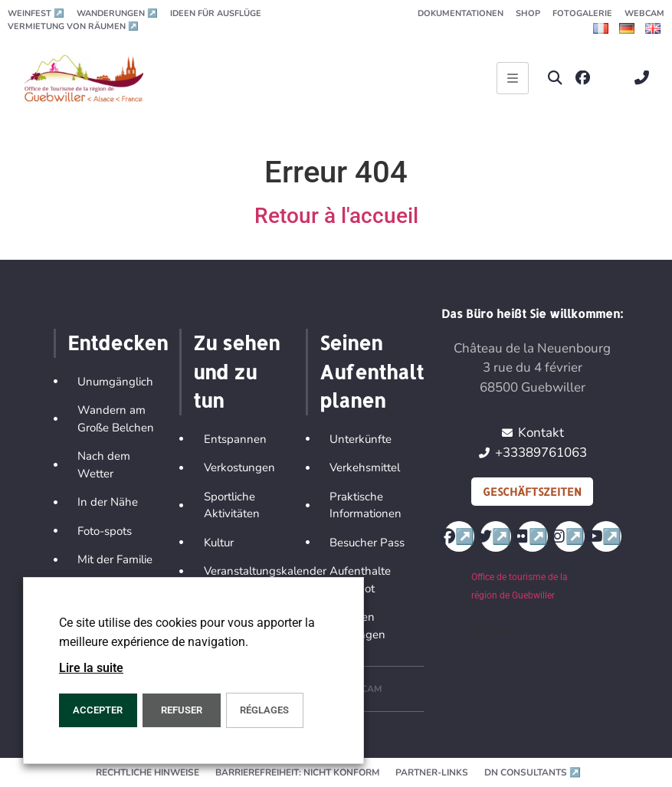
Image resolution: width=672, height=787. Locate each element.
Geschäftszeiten (532, 492)
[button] (555, 78)
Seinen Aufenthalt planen (372, 371)
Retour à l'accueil (336, 216)
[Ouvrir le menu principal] (513, 78)
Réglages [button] (264, 710)
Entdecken (118, 343)
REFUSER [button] (182, 710)
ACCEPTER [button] (98, 710)
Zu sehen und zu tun (236, 371)
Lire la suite (91, 668)
